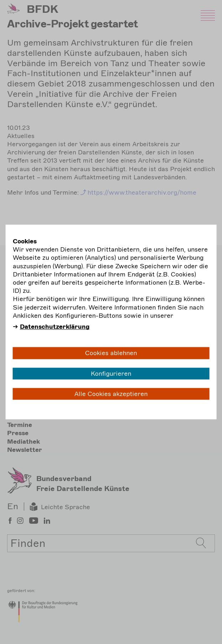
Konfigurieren (111, 373)
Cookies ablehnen (111, 353)
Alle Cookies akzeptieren (111, 394)
